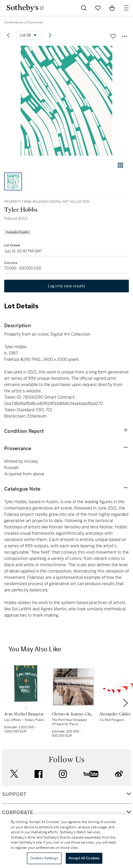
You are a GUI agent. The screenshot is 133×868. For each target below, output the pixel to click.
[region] (66, 841)
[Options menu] (29, 35)
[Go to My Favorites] (98, 8)
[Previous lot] (8, 35)
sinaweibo (119, 774)
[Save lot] (113, 36)
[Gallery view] (120, 165)
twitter (14, 774)
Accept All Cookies (84, 858)
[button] (66, 101)
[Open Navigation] (126, 8)
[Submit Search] (84, 8)
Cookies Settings (44, 858)
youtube (91, 774)
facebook (38, 774)
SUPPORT (14, 794)
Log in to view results (66, 286)
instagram (63, 774)
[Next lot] (50, 35)
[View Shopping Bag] (112, 8)
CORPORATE (18, 813)
